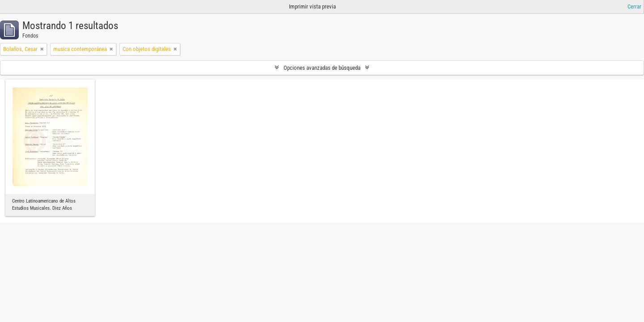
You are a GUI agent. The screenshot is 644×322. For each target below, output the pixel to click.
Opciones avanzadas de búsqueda (322, 68)
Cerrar (634, 6)
